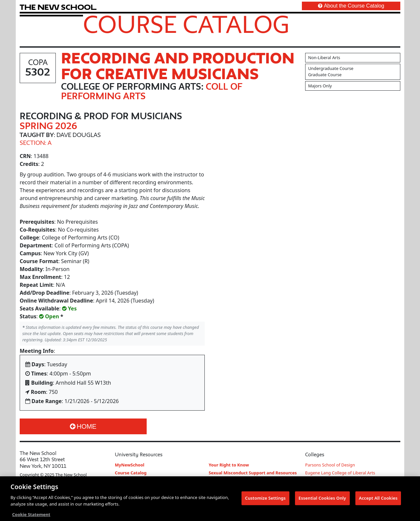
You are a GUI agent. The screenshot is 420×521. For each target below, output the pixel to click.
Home (83, 426)
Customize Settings (265, 500)
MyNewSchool (130, 465)
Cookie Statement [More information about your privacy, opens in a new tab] (31, 516)
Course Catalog (186, 24)
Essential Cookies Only (322, 500)
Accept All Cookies (378, 500)
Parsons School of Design (330, 465)
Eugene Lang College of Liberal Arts (340, 473)
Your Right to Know (229, 465)
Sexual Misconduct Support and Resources (253, 473)
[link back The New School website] (58, 7)
